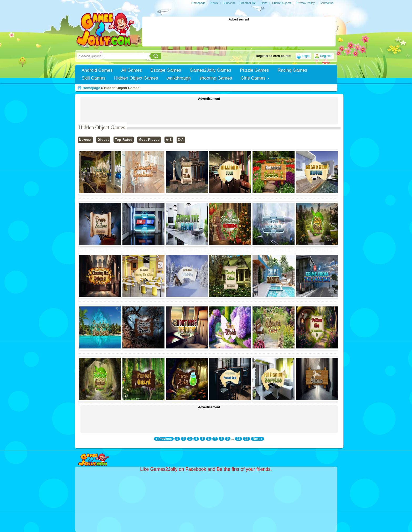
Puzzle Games (254, 70)
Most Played (149, 140)
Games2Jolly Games (210, 70)
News (214, 3)
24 (246, 439)
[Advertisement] (239, 33)
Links (264, 3)
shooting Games (216, 78)
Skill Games (94, 78)
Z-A (181, 140)
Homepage (198, 3)
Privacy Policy (306, 3)
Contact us (326, 3)
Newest (85, 140)
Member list (248, 3)
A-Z (169, 140)
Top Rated (124, 140)
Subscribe (229, 3)
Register (326, 56)
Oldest (103, 140)
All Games (132, 70)
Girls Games (253, 78)
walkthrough (179, 78)
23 (238, 439)
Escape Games (166, 70)
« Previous (164, 439)
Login (305, 56)
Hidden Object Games (136, 78)
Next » (257, 439)
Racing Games (292, 70)
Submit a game (282, 3)
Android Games (97, 70)
